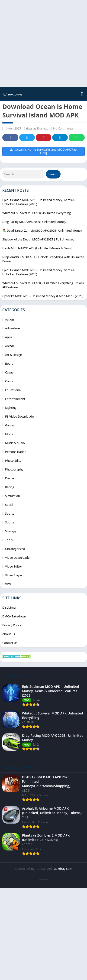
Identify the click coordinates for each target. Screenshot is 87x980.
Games (10, 425)
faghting (11, 408)
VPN (8, 584)
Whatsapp (77, 138)
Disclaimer (9, 607)
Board (9, 363)
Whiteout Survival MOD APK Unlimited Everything (37, 213)
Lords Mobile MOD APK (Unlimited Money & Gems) (37, 248)
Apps (9, 337)
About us (9, 634)
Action (10, 319)
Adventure (12, 328)
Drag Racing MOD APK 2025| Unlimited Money (34, 222)
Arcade (10, 346)
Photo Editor (14, 461)
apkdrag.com (63, 869)
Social (9, 505)
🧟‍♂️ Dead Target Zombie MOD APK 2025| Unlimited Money (42, 230)
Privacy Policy (12, 625)
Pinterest (44, 138)
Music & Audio (15, 443)
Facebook (10, 138)
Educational (13, 390)
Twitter (27, 138)
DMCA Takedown (14, 616)
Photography (14, 469)
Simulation (13, 496)
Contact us (10, 643)
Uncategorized (15, 549)
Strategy (11, 531)
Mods (9, 434)
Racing (10, 487)
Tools (9, 540)
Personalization (16, 452)
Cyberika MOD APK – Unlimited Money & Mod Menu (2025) (43, 296)
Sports (10, 513)
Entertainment (15, 399)
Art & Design (14, 355)
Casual (10, 372)
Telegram (60, 138)
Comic (9, 381)
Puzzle (10, 478)
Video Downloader (18, 558)
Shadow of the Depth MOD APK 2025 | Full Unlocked (38, 239)
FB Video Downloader (20, 416)
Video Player (14, 575)
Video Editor (14, 566)
